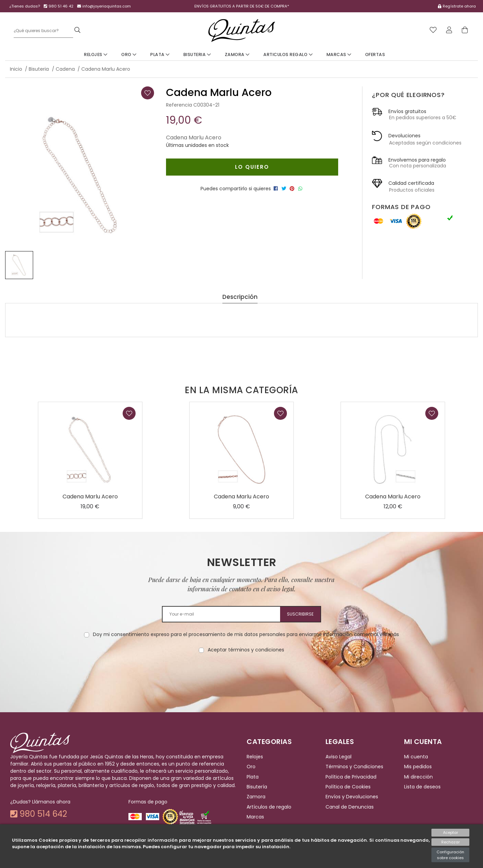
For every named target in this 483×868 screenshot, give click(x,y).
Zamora (237, 54)
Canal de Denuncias (350, 807)
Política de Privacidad (351, 777)
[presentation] (242, 675)
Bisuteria (197, 54)
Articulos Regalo (288, 54)
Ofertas (375, 54)
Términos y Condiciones (354, 767)
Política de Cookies (348, 787)
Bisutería (257, 787)
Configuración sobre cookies (450, 855)
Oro (129, 54)
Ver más (389, 634)
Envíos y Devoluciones (352, 797)
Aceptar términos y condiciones (246, 650)
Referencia (179, 105)
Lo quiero (252, 167)
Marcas (339, 54)
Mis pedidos (418, 767)
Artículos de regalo (269, 807)
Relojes (96, 54)
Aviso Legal (339, 757)
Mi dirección (418, 777)
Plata (160, 54)
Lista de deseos (422, 787)
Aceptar (451, 832)
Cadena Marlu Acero (90, 497)
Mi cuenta (416, 757)
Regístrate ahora (459, 6)
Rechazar (451, 842)
